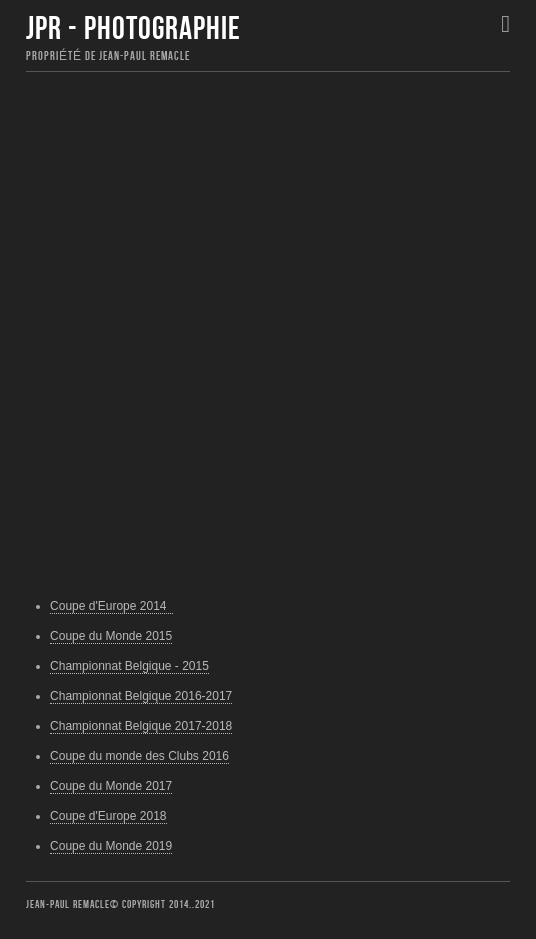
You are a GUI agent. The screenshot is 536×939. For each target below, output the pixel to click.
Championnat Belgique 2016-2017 (141, 696)
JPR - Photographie (133, 29)
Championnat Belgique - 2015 (129, 666)
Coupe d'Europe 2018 (108, 816)
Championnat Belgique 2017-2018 (141, 726)
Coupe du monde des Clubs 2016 (139, 756)
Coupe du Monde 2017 (111, 786)
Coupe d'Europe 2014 (111, 606)
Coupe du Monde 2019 (111, 846)
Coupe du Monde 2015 (111, 636)
